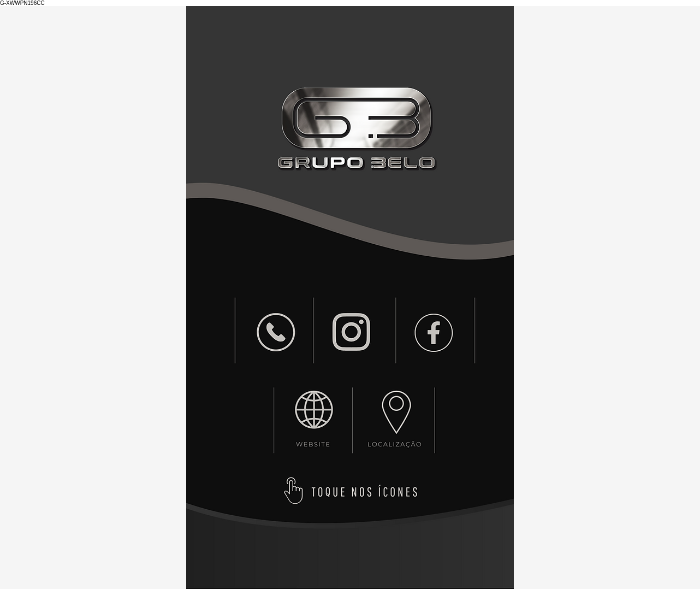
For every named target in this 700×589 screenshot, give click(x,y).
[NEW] (276, 332)
